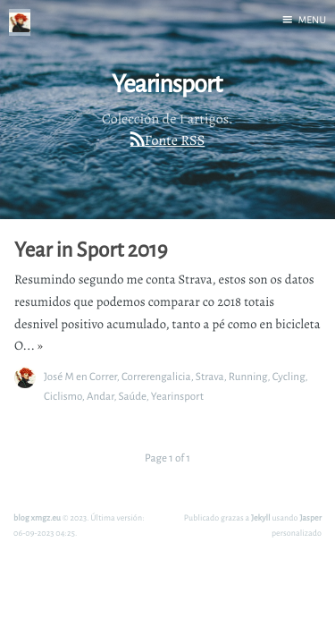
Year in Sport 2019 (91, 250)
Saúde (132, 396)
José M (59, 376)
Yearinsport (177, 396)
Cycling (289, 376)
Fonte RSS (175, 140)
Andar (100, 396)
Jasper (310, 517)
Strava (210, 376)
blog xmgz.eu (37, 517)
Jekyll (261, 517)
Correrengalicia (156, 376)
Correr (103, 376)
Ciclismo (63, 396)
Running (248, 376)
